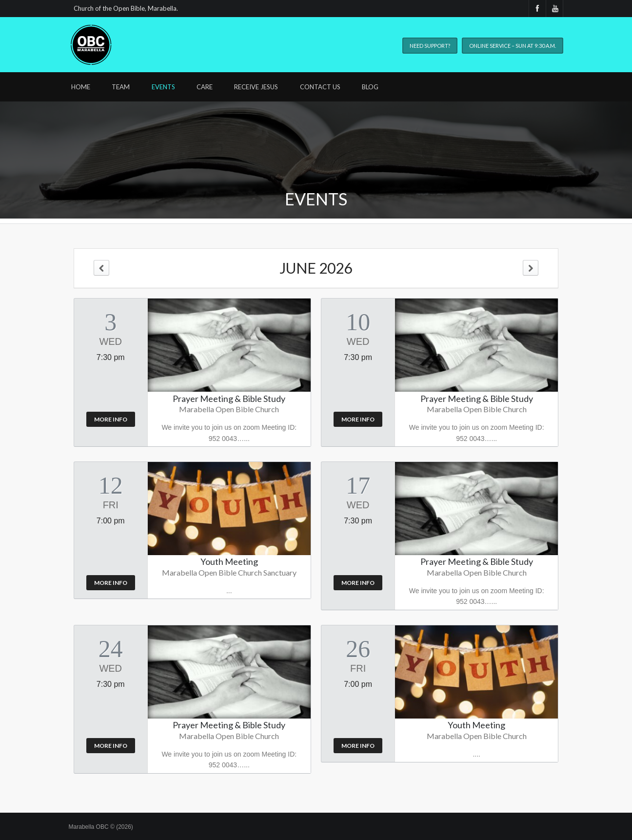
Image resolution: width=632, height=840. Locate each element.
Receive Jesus (256, 87)
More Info (111, 419)
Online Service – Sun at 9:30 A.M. (513, 46)
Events (163, 87)
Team (121, 87)
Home (81, 87)
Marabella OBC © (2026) (101, 827)
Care (205, 87)
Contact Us (320, 87)
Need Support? (430, 46)
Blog (370, 87)
